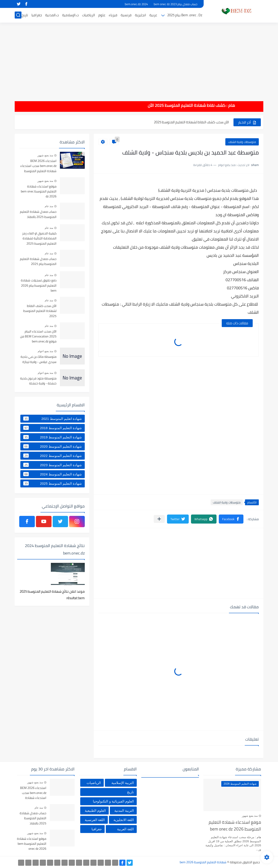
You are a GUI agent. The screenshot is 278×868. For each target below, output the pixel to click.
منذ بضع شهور (45, 155)
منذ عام (49, 206)
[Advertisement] (139, 59)
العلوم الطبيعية (95, 811)
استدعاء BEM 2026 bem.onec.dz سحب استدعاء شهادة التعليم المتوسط (38, 166)
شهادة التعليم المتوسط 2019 (53, 437)
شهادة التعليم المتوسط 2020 (53, 446)
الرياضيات (88, 15)
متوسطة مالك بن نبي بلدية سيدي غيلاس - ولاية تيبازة (39, 359)
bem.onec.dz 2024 (136, 4)
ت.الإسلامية (70, 15)
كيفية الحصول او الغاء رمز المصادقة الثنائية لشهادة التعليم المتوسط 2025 (39, 239)
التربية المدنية (124, 811)
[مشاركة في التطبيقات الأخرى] (159, 519)
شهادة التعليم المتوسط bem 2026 (203, 862)
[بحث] (18, 15)
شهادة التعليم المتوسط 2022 (53, 456)
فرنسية (126, 15)
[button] (231, 519)
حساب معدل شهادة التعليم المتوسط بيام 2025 (38, 262)
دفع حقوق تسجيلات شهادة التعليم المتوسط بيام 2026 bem (39, 286)
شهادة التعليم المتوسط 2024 (53, 474)
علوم (102, 15)
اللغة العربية (125, 829)
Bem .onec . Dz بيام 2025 (185, 15)
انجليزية (140, 15)
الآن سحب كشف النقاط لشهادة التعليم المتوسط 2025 (191, 122)
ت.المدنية (52, 15)
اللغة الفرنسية (95, 820)
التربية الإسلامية (123, 783)
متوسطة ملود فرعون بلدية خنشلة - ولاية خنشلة (38, 381)
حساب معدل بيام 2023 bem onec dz (176, 4)
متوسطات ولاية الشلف (242, 142)
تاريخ (25, 15)
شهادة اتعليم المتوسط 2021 (53, 419)
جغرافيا (37, 15)
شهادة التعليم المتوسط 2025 (53, 483)
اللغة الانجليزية (124, 820)
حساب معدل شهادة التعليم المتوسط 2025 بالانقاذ (38, 214)
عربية (153, 15)
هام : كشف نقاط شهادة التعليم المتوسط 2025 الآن (169, 105)
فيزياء (113, 15)
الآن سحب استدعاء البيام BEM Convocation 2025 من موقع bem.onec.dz (38, 337)
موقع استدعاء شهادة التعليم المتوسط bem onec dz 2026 (39, 192)
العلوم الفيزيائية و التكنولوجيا (113, 801)
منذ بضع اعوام (45, 351)
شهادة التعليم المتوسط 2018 (53, 428)
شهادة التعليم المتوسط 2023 (53, 465)
